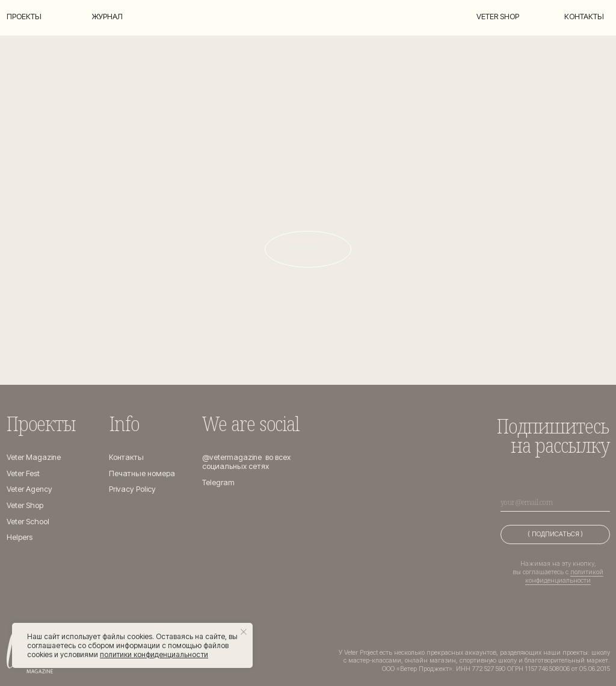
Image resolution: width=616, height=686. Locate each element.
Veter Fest (23, 473)
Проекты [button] (24, 17)
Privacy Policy (132, 489)
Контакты (584, 17)
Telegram (218, 482)
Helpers (20, 537)
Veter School (28, 522)
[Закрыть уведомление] (244, 632)
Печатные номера (142, 473)
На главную (308, 248)
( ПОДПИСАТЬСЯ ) (555, 534)
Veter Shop (25, 505)
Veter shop (498, 17)
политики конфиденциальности (154, 654)
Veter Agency (29, 489)
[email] (555, 502)
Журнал (107, 17)
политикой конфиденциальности (564, 576)
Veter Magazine (34, 457)
